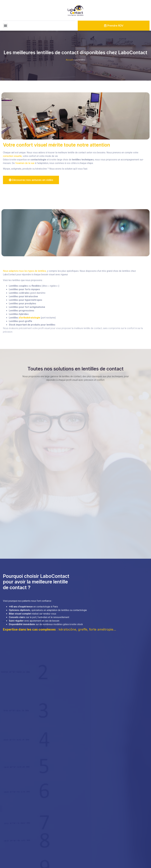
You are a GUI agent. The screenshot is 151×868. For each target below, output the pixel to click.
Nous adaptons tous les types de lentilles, (25, 271)
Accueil (69, 60)
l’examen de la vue (25, 163)
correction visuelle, (13, 156)
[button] (5, 26)
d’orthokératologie (30, 318)
